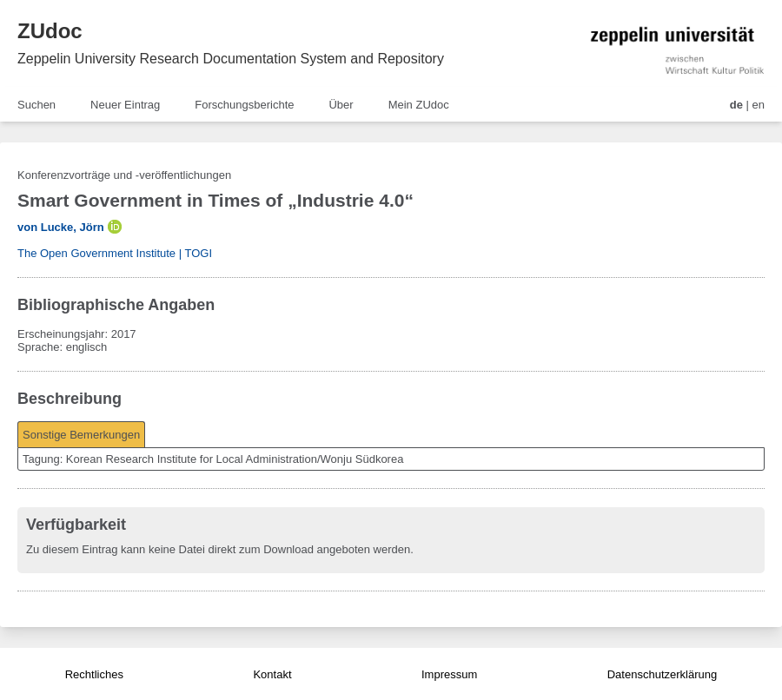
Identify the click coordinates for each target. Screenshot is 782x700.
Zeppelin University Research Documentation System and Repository (231, 59)
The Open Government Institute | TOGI (115, 253)
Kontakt (272, 674)
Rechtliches (94, 674)
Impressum (449, 674)
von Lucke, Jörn (61, 227)
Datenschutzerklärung (662, 674)
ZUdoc (50, 31)
